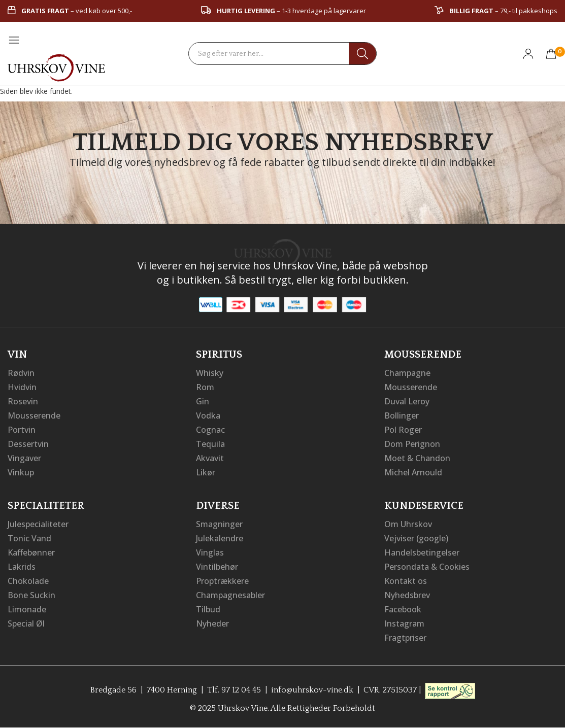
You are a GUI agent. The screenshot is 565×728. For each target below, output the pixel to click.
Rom (205, 387)
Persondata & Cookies (427, 567)
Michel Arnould (413, 472)
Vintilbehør (217, 567)
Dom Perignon (412, 444)
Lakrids (22, 567)
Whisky (210, 373)
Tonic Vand (29, 538)
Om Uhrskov (408, 524)
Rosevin (23, 401)
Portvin (22, 430)
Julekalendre (220, 538)
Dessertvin (28, 444)
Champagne (407, 373)
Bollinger (402, 415)
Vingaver (24, 458)
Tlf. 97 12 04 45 (234, 690)
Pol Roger (403, 430)
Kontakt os (406, 581)
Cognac (210, 430)
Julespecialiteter (38, 524)
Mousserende (34, 415)
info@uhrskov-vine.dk (312, 690)
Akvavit (210, 458)
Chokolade (28, 581)
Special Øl (26, 623)
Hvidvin (22, 387)
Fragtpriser (405, 638)
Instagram (404, 623)
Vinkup (21, 472)
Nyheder (212, 623)
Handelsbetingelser (422, 552)
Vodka (208, 415)
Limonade (27, 609)
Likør (206, 472)
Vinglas (210, 552)
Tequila (210, 444)
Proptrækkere (222, 581)
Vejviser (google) (416, 538)
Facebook (403, 609)
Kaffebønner (31, 552)
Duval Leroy (407, 401)
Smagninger (219, 524)
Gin (203, 401)
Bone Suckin (31, 595)
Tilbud (208, 609)
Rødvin (21, 373)
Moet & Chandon (417, 458)
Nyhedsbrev (407, 595)
